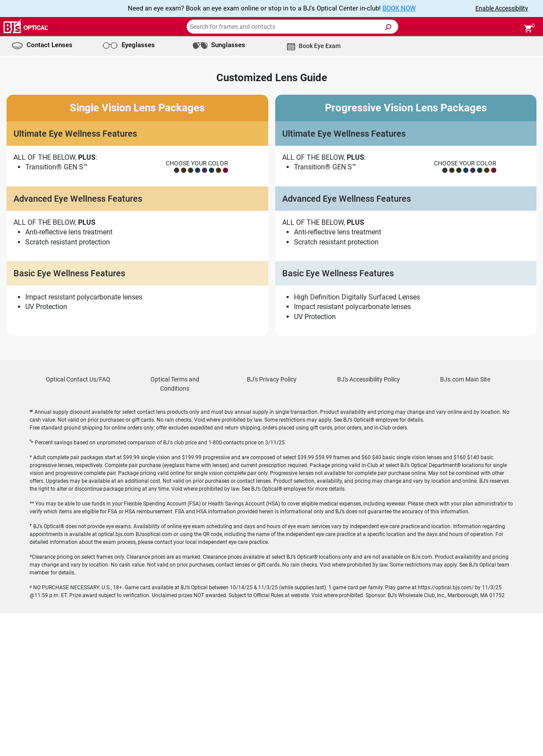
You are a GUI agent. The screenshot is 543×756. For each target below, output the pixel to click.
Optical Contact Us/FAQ (78, 522)
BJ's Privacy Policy (272, 522)
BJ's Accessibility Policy (369, 522)
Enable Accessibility (502, 8)
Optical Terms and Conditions (175, 527)
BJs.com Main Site (465, 522)
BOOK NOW (399, 8)
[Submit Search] (388, 27)
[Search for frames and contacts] (292, 27)
